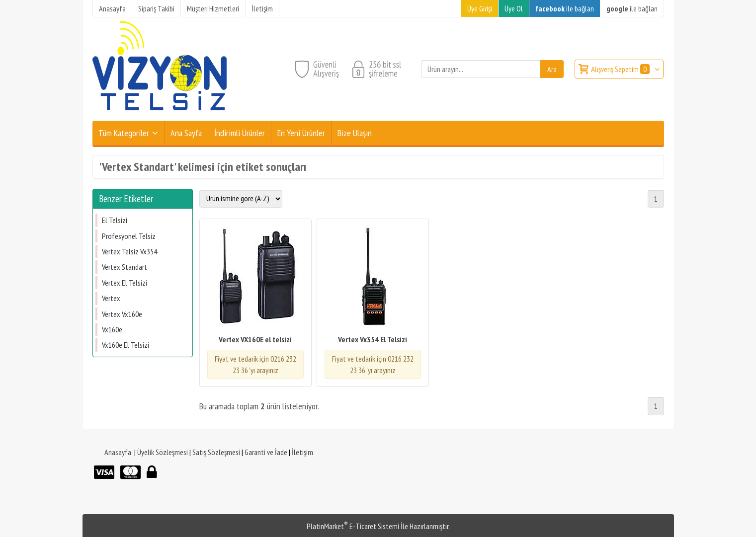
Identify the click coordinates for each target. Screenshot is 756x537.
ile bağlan (565, 8)
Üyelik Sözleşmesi (163, 452)
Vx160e (112, 329)
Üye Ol (514, 8)
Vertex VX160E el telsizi (255, 339)
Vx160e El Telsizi (126, 345)
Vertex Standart (125, 267)
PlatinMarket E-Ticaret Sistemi (353, 526)
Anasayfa (118, 452)
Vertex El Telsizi (125, 283)
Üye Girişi (480, 8)
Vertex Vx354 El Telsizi (373, 339)
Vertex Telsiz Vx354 (129, 251)
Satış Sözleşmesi (216, 452)
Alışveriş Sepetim (621, 69)
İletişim (302, 452)
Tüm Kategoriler (124, 133)
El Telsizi (115, 220)
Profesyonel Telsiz (129, 236)
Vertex (111, 298)
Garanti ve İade (266, 452)
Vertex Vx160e (122, 314)
